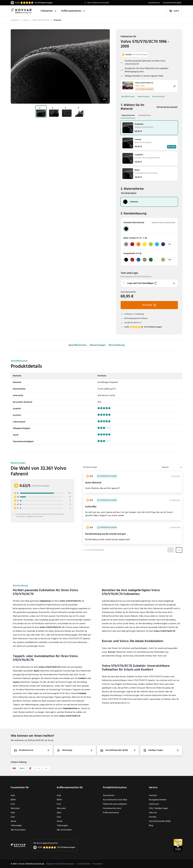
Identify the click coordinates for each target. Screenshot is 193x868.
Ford (13, 804)
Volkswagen (16, 826)
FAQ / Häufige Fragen (159, 808)
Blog (151, 826)
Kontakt (153, 817)
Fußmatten (49, 11)
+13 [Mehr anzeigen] (169, 260)
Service (153, 788)
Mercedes (15, 808)
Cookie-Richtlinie (83, 864)
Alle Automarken (18, 830)
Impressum (154, 804)
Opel (13, 813)
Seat (13, 817)
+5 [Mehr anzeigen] (169, 244)
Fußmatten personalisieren (115, 804)
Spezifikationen (128, 97)
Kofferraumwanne (111, 813)
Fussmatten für (20, 788)
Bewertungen (143, 97)
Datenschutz (98, 864)
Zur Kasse (149, 305)
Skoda (13, 821)
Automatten (109, 795)
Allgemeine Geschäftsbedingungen (60, 864)
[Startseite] (25, 11)
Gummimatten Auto (112, 808)
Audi (13, 795)
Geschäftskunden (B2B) (172, 3)
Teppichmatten (128, 115)
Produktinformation (115, 788)
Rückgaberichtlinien (158, 800)
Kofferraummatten (73, 11)
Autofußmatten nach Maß (115, 800)
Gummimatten (144, 115)
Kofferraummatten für (70, 788)
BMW (13, 800)
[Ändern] (149, 86)
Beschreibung (158, 97)
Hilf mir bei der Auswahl (167, 107)
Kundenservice (154, 3)
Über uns (153, 813)
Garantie (153, 795)
